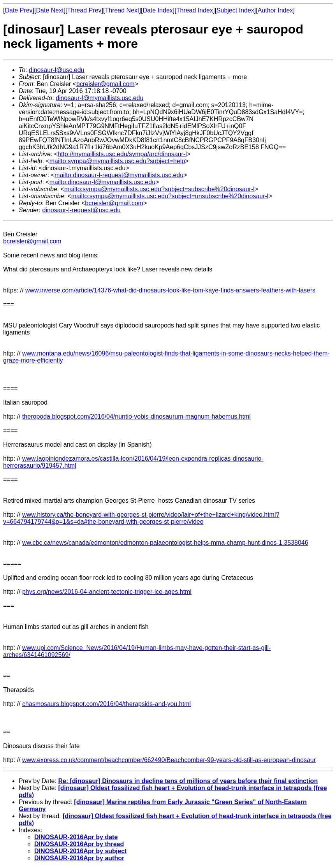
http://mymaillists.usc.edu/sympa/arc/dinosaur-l (122, 154)
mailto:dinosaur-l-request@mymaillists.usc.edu (119, 175)
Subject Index (235, 10)
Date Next (50, 10)
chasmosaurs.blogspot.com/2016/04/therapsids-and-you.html (106, 704)
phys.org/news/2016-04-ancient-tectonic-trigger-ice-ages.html (107, 592)
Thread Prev (84, 10)
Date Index (157, 10)
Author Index (275, 10)
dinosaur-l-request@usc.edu (81, 210)
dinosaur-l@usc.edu (57, 70)
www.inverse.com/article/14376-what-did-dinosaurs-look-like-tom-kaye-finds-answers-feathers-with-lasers (170, 290)
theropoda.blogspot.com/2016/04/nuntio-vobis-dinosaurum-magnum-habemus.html (136, 416)
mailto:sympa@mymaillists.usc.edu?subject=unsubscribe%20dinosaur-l (170, 196)
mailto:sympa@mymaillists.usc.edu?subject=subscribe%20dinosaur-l (159, 189)
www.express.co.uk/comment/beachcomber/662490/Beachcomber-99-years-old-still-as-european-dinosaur (169, 760)
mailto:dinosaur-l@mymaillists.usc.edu (102, 182)
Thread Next (122, 10)
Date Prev (18, 10)
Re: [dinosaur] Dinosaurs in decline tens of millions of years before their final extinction (188, 781)
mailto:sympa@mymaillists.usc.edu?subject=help (117, 161)
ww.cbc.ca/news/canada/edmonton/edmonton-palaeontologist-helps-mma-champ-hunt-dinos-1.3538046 (165, 543)
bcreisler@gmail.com (106, 84)
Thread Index (195, 10)
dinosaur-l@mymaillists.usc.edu (99, 98)
